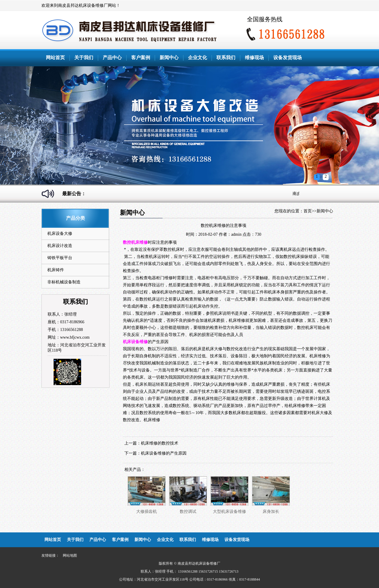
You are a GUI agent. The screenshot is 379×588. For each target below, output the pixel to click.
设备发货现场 (288, 58)
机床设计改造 (60, 246)
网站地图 (70, 555)
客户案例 (141, 58)
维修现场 (254, 58)
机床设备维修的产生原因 (164, 453)
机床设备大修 (60, 234)
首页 (308, 211)
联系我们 (226, 58)
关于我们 (84, 58)
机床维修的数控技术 (160, 443)
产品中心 (112, 58)
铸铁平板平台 (60, 258)
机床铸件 (56, 270)
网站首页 (55, 58)
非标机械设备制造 (64, 282)
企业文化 (197, 58)
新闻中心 (169, 58)
